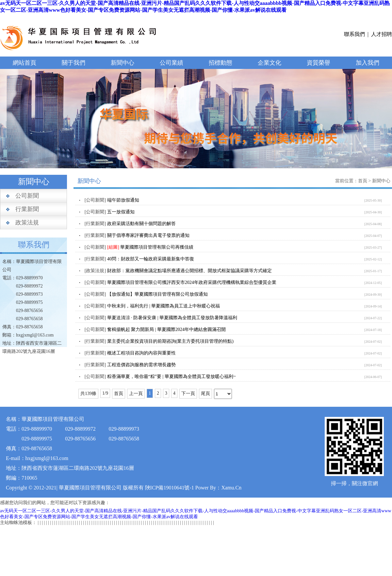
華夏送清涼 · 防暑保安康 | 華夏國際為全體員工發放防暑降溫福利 (172, 318)
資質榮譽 (318, 63)
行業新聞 (27, 209)
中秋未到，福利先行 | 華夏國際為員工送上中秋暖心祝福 (164, 306)
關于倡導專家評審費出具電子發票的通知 (148, 235)
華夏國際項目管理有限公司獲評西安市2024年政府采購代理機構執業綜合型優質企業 (192, 282)
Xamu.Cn (231, 488)
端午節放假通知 (123, 200)
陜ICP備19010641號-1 (170, 488)
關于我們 (73, 63)
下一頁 (188, 394)
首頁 (363, 181)
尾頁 (205, 394)
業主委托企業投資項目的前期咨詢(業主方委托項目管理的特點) (170, 341)
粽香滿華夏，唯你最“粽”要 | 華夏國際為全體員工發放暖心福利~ (171, 377)
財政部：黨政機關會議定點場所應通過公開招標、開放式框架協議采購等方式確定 (189, 271)
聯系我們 (354, 34)
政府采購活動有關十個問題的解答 (141, 224)
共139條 (88, 394)
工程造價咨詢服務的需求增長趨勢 (141, 365)
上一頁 (136, 394)
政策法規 (27, 222)
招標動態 (220, 63)
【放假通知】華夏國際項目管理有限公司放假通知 (157, 294)
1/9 (105, 393)
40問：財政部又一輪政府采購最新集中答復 (151, 259)
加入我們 (367, 63)
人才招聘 (382, 34)
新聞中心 (122, 63)
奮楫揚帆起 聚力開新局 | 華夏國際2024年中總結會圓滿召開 (166, 329)
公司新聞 (27, 196)
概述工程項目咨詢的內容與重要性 (141, 353)
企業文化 (269, 63)
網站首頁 (24, 63)
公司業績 (171, 63)
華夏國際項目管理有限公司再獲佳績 (157, 247)
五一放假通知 (121, 212)
